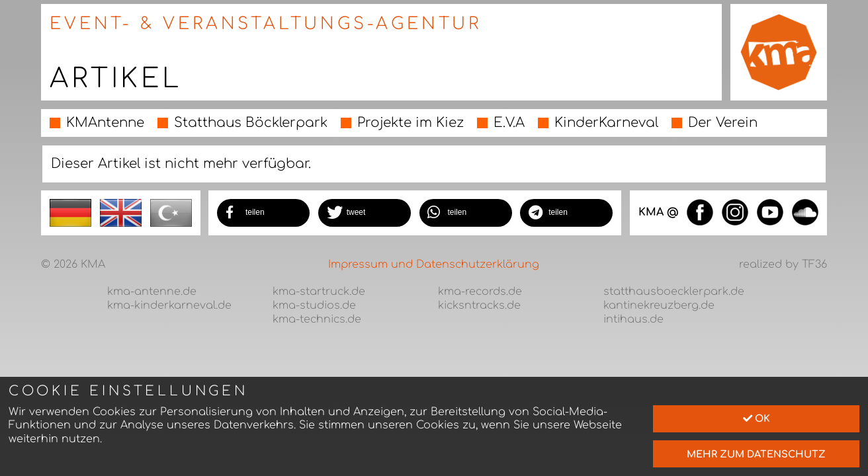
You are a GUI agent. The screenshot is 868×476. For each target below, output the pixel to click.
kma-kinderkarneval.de (169, 305)
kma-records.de (480, 292)
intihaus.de (633, 319)
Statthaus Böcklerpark (251, 123)
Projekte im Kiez (411, 123)
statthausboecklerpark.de (674, 292)
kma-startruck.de (319, 292)
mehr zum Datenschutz (756, 454)
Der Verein (723, 123)
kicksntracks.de (479, 305)
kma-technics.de (317, 319)
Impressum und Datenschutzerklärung (434, 264)
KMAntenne (105, 123)
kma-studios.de (314, 305)
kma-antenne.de (152, 292)
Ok (757, 418)
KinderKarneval (606, 123)
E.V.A (509, 123)
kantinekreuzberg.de (659, 305)
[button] (263, 213)
